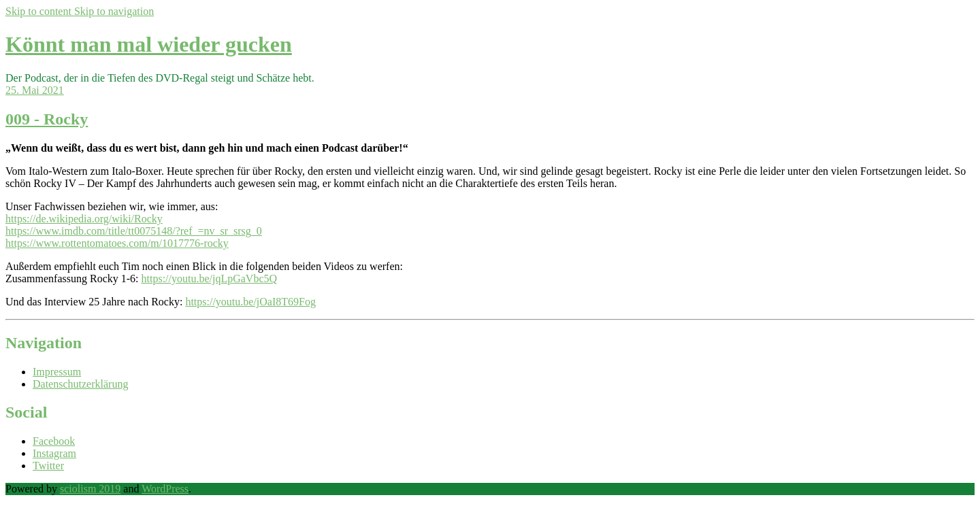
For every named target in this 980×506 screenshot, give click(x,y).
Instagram (54, 453)
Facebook (54, 441)
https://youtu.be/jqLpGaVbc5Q (210, 279)
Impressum (57, 372)
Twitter (48, 466)
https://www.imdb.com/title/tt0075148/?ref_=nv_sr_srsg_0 (134, 231)
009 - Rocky (47, 119)
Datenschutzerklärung (80, 384)
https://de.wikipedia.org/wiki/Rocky (84, 219)
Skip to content (40, 11)
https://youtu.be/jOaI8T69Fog (250, 302)
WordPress (165, 489)
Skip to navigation (114, 11)
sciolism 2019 (90, 489)
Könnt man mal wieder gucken (149, 44)
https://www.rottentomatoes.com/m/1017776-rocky (117, 243)
